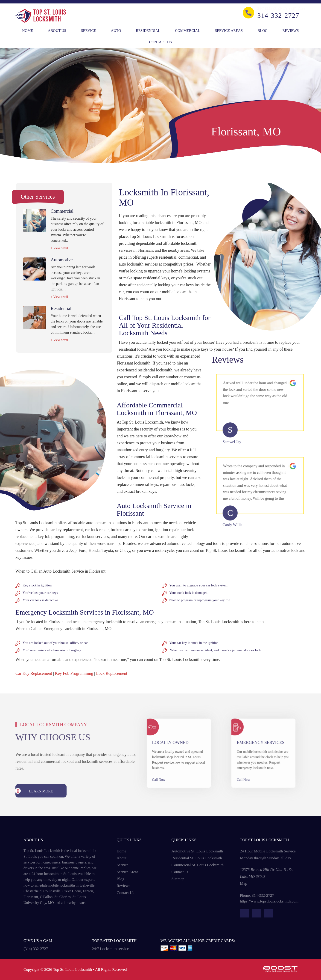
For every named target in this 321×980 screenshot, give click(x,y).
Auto (116, 31)
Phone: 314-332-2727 (257, 895)
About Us (57, 31)
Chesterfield (32, 891)
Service (89, 31)
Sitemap (178, 879)
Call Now (164, 773)
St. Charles (62, 897)
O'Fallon (46, 897)
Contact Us (160, 42)
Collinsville (52, 891)
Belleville (87, 885)
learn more (41, 805)
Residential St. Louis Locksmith (197, 858)
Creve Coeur (72, 891)
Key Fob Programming (74, 673)
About (122, 858)
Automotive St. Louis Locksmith (197, 851)
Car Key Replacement (34, 673)
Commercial (187, 31)
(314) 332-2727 (36, 949)
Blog (263, 31)
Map (244, 883)
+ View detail (59, 248)
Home (28, 31)
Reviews (291, 31)
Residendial (148, 31)
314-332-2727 (278, 15)
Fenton (88, 891)
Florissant (31, 897)
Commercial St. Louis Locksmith (198, 865)
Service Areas (229, 31)
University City (35, 903)
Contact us (180, 872)
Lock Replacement (112, 673)
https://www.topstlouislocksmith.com (269, 901)
